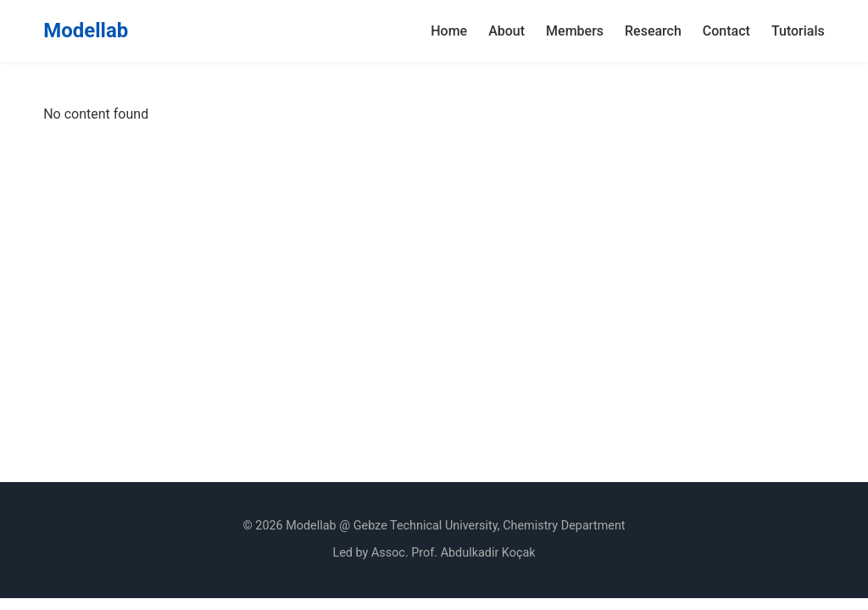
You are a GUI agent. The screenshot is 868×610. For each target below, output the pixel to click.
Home (449, 31)
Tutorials (798, 31)
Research (653, 31)
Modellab (86, 30)
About (506, 31)
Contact (726, 31)
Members (575, 31)
